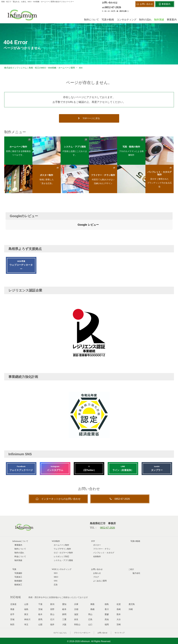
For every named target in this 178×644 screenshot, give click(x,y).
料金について (20, 544)
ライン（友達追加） (123, 455)
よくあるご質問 (100, 568)
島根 (92, 596)
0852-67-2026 (113, 7)
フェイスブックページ (21, 455)
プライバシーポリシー (82, 620)
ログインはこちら (60, 620)
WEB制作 (56, 528)
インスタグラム (55, 455)
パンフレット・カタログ (104, 540)
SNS (56, 568)
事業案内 (18, 532)
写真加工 (18, 564)
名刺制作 (97, 544)
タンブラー (157, 455)
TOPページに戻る (89, 118)
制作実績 (18, 548)
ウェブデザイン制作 (62, 536)
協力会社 (136, 560)
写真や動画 (135, 528)
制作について (20, 536)
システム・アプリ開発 (63, 548)
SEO (56, 560)
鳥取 (92, 591)
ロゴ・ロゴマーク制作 (63, 540)
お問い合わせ (102, 620)
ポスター (97, 532)
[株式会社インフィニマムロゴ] (22, 15)
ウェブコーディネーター (21, 252)
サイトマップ (120, 620)
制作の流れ (19, 540)
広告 (56, 572)
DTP (93, 528)
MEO (56, 564)
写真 (14, 556)
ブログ (96, 564)
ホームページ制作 (61, 532)
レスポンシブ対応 (61, 544)
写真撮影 (18, 560)
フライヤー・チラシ (102, 536)
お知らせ (97, 560)
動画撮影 (18, 568)
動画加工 (18, 572)
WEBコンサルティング (61, 556)
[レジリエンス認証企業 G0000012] (89, 347)
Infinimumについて (20, 528)
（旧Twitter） (89, 455)
